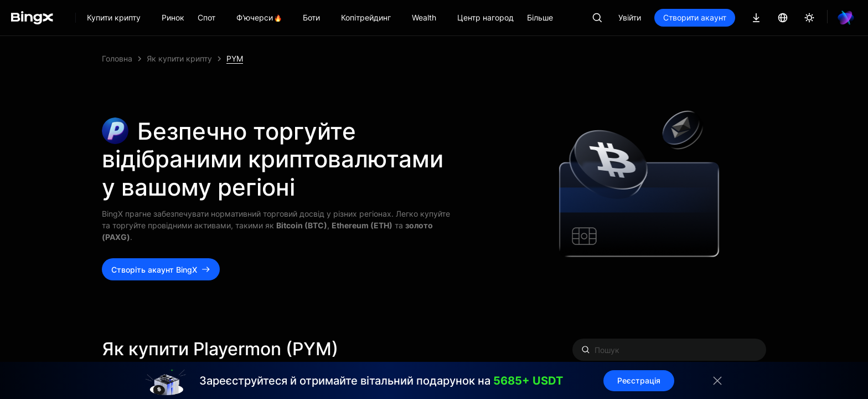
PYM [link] (235, 58)
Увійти (630, 17)
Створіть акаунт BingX (161, 270)
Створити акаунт (695, 17)
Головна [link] (117, 58)
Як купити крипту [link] (179, 58)
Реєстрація (639, 380)
